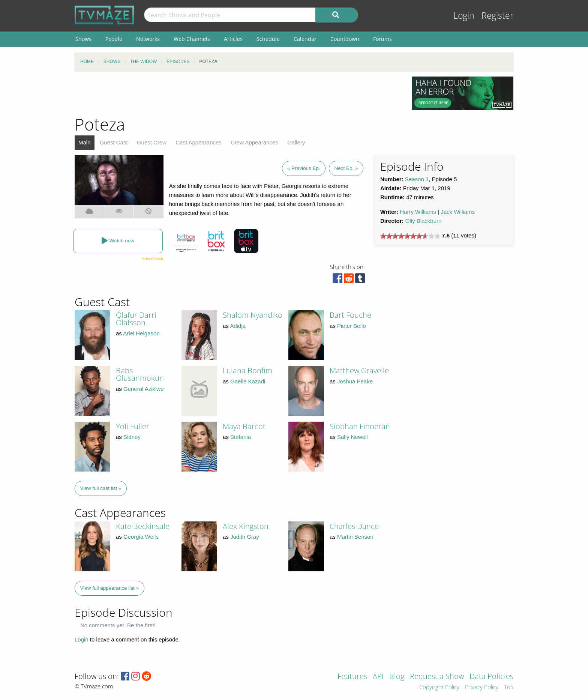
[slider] (410, 236)
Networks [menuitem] (148, 39)
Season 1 (417, 179)
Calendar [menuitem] (305, 39)
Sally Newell (352, 437)
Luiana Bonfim (247, 370)
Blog (397, 677)
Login (464, 16)
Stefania (241, 437)
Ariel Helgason (141, 333)
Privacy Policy (482, 687)
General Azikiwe (144, 389)
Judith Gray (245, 537)
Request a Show (437, 677)
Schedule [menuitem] (268, 39)
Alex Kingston (246, 526)
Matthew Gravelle (359, 370)
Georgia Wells (141, 537)
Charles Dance (354, 526)
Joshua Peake (355, 381)
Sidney (132, 437)
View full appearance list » (110, 588)
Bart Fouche (350, 315)
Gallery (296, 142)
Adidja (238, 326)
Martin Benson (355, 537)
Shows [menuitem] (83, 39)
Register (497, 16)
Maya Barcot (244, 426)
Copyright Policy (439, 687)
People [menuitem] (114, 39)
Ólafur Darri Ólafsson (136, 319)
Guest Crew (152, 142)
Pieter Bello (352, 326)
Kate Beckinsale (143, 526)
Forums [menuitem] (382, 39)
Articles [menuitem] (233, 39)
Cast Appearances (199, 142)
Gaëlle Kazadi (248, 381)
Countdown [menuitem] (345, 39)
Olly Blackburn (424, 221)
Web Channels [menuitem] (192, 39)
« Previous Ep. (304, 168)
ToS (509, 687)
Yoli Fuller (133, 426)
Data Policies (491, 677)
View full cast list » (101, 488)
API (378, 677)
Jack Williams (458, 212)
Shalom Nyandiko (253, 315)
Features (352, 677)
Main (85, 142)
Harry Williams (418, 212)
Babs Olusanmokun (140, 374)
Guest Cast (114, 142)
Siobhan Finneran (360, 426)
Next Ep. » (346, 168)
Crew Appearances (254, 142)
